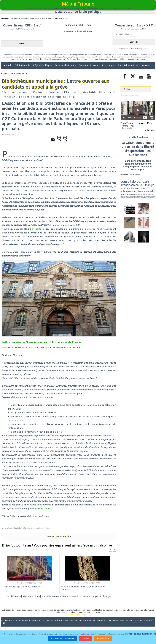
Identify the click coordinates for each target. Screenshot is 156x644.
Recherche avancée (129, 95)
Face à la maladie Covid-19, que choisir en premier (87, 587)
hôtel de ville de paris (149, 188)
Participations (132, 624)
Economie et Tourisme (29, 624)
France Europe (99, 596)
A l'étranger (109, 65)
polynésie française (145, 186)
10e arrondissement (31, 528)
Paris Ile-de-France (66, 65)
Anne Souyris (148, 190)
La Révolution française (114, 624)
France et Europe (89, 65)
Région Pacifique (43, 65)
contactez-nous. (42, 509)
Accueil (8, 65)
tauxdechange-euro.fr (136, 59)
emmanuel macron (129, 188)
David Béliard (130, 191)
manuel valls (140, 188)
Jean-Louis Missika (139, 191)
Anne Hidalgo (135, 190)
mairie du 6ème (126, 190)
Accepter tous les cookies (63, 638)
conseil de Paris (124, 191)
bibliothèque (46, 528)
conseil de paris (130, 181)
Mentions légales (147, 624)
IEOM (123, 59)
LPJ (122, 190)
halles (134, 191)
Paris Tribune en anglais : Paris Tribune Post (136, 124)
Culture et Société (48, 624)
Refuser (86, 638)
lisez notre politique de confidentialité (140, 634)
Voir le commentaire (59, 536)
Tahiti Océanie (23, 65)
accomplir (152, 190)
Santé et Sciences (85, 624)
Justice (72, 624)
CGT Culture (37, 229)
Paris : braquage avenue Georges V (22, 587)
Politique (13, 624)
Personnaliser (103, 638)
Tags (84, 618)
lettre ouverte (13, 217)
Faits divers (63, 624)
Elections (98, 624)
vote (150, 184)
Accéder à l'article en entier (131, 174)
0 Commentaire (126, 128)
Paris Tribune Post (128, 65)
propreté (131, 190)
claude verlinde (142, 190)
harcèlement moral (129, 186)
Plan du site (75, 618)
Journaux (146, 65)
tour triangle (142, 184)
